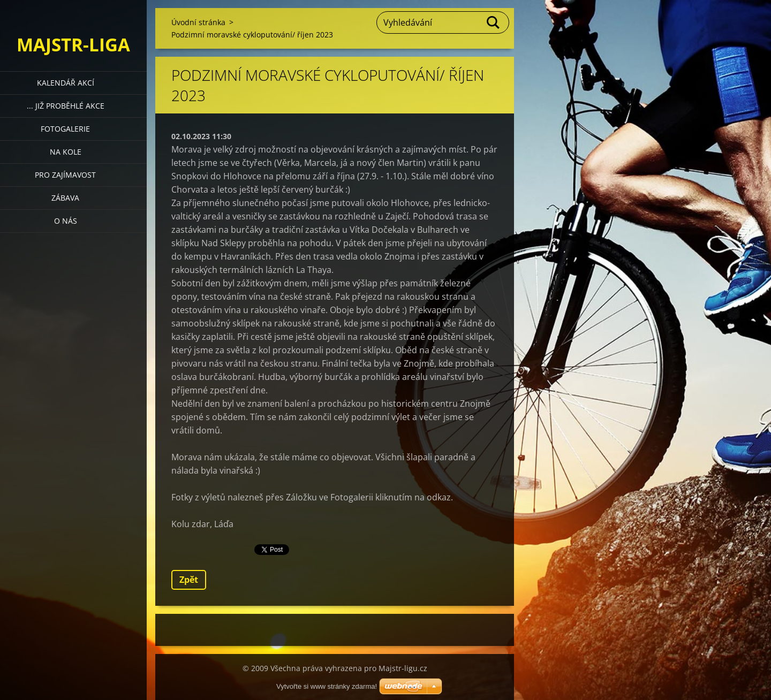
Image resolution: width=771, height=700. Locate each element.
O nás (66, 221)
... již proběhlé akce (66, 106)
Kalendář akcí (66, 83)
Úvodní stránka (198, 22)
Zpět (189, 580)
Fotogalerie (65, 129)
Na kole (66, 152)
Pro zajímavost (65, 175)
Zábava (65, 198)
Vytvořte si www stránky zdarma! (327, 686)
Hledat (494, 22)
